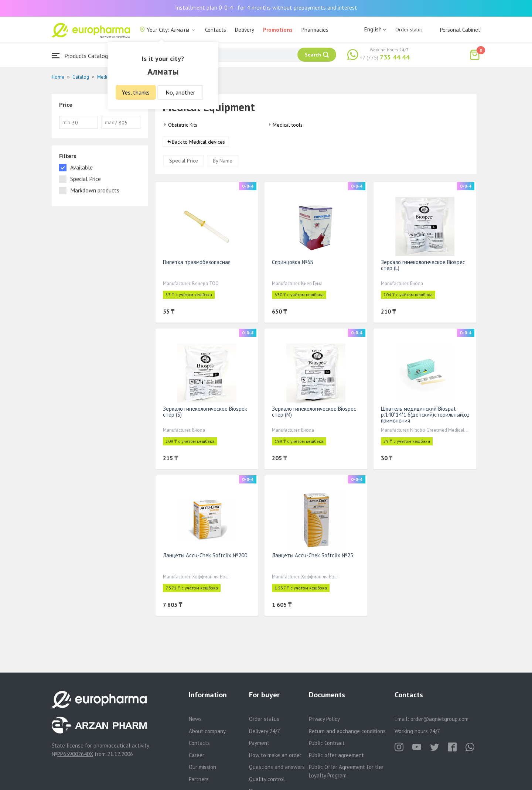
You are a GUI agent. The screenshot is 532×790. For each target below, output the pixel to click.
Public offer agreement (336, 755)
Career (197, 755)
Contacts (216, 30)
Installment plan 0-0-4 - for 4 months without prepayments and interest (266, 7)
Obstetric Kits (183, 125)
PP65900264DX (75, 754)
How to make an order (275, 755)
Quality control (267, 779)
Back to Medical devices (198, 142)
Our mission (202, 767)
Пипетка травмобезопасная (197, 262)
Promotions (278, 30)
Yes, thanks (136, 92)
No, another (180, 92)
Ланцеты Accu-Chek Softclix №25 (313, 555)
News (195, 719)
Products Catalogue (83, 56)
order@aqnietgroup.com (439, 719)
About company (207, 731)
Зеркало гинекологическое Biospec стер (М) (314, 412)
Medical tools (288, 125)
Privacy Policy (324, 719)
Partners (199, 779)
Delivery (245, 30)
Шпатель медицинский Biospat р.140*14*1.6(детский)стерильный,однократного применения (440, 415)
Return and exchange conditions (347, 731)
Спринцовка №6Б (293, 262)
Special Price (184, 161)
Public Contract (327, 743)
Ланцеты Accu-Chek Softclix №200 (205, 555)
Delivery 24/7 (265, 731)
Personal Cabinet (460, 30)
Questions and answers (277, 767)
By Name (223, 161)
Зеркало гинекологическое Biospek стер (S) (205, 412)
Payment (259, 743)
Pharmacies (315, 30)
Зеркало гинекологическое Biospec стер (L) (423, 265)
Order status (409, 30)
